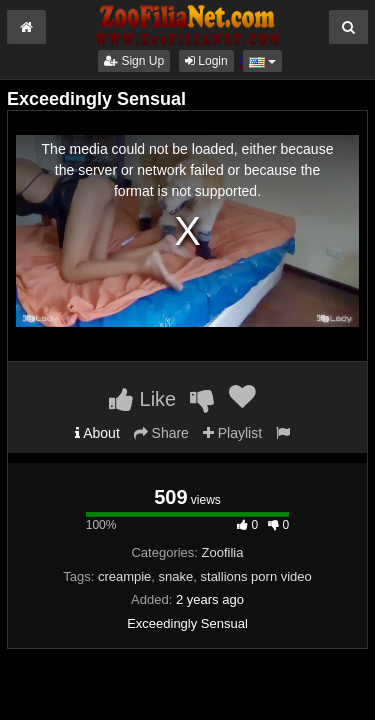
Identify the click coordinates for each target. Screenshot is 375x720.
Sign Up (134, 61)
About (97, 433)
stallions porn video (256, 576)
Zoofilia (223, 552)
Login (206, 61)
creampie (124, 576)
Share (161, 433)
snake (176, 576)
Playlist (232, 433)
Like (142, 399)
